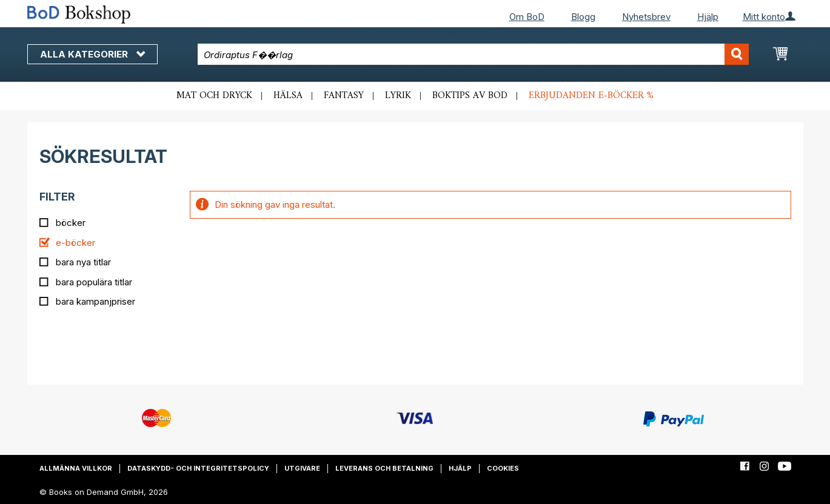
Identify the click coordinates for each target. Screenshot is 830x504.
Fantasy (344, 96)
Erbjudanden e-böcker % (591, 96)
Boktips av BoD (470, 96)
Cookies (503, 468)
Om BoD (527, 17)
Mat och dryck (214, 96)
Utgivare (302, 468)
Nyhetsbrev (646, 17)
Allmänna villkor (76, 468)
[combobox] (473, 54)
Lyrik (398, 96)
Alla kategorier (92, 54)
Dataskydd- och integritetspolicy (198, 468)
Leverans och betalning (384, 468)
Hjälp (708, 17)
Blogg (583, 17)
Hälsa (288, 96)
